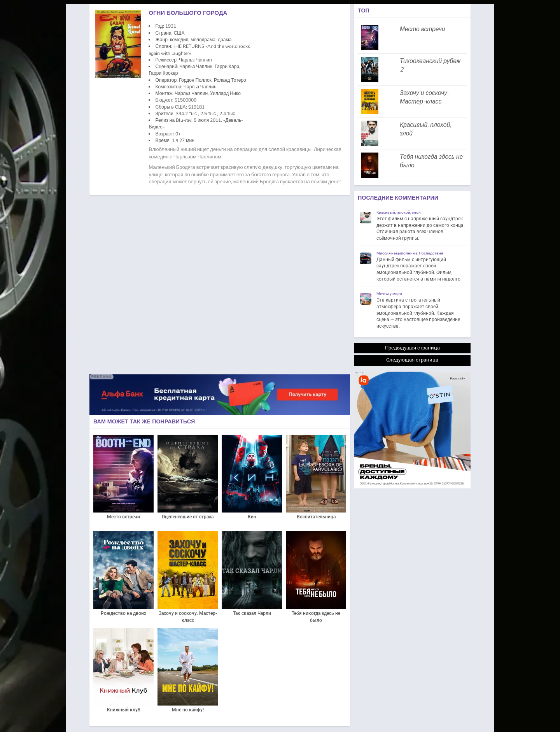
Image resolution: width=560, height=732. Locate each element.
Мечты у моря (389, 294)
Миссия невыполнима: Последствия (410, 253)
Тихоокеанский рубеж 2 (430, 65)
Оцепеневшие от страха (188, 517)
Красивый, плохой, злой (425, 129)
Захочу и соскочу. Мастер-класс (188, 617)
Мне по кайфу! (188, 710)
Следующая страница (412, 360)
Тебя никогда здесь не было (316, 617)
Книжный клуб (124, 710)
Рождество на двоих (123, 613)
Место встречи (123, 517)
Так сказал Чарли (252, 613)
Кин (252, 517)
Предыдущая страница (412, 348)
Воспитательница (316, 517)
